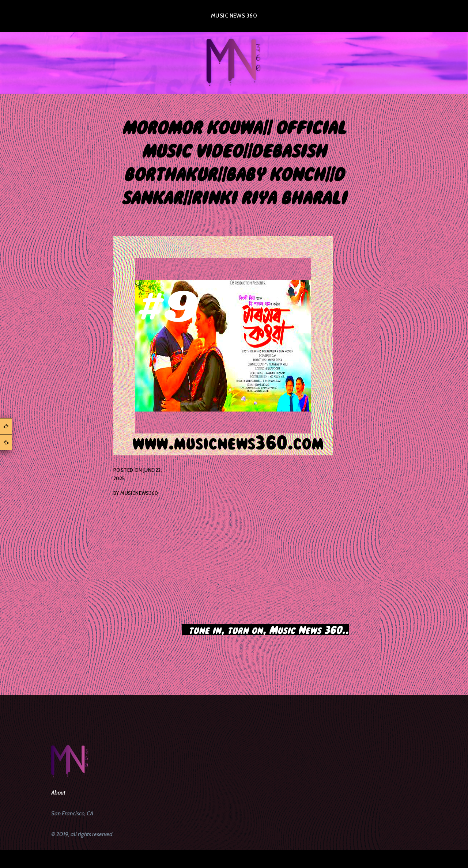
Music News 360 (234, 16)
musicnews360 (139, 493)
